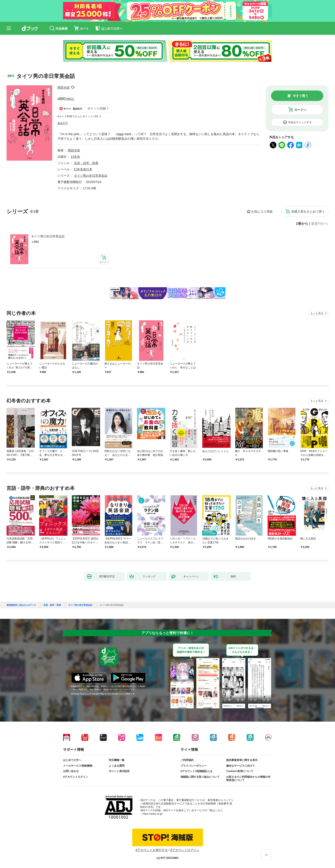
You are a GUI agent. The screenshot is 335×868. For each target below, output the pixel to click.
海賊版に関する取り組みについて (200, 777)
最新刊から (320, 224)
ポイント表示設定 (119, 771)
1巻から (302, 224)
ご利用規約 (187, 760)
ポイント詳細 (97, 108)
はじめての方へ (72, 760)
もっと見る (317, 313)
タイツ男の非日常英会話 (48, 236)
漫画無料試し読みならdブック (21, 605)
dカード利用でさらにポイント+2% (78, 116)
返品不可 (63, 123)
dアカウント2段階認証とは (196, 771)
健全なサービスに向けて (241, 766)
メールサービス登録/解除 (78, 766)
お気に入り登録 (262, 212)
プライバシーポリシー (194, 766)
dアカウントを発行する (152, 850)
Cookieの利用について (240, 771)
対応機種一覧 (117, 760)
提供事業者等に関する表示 (242, 760)
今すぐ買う (300, 96)
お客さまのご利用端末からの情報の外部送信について (248, 779)
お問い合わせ (71, 771)
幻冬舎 (75, 157)
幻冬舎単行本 (83, 169)
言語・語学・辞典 (86, 163)
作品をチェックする (300, 122)
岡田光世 (64, 87)
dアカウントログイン (76, 777)
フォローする (73, 87)
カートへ (300, 110)
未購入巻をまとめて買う (308, 212)
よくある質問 (117, 766)
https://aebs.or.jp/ (153, 814)
